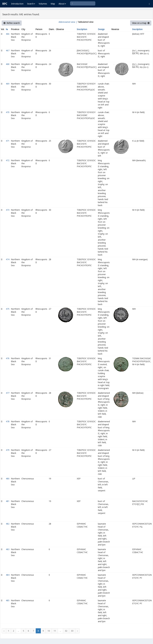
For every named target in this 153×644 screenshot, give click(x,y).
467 (8, 50)
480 (8, 479)
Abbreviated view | (68, 22)
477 (8, 393)
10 (49, 631)
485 (8, 600)
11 (55, 631)
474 (8, 259)
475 (8, 309)
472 (8, 160)
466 (8, 34)
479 (8, 450)
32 (66, 631)
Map (53, 4)
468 (8, 64)
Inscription (82, 29)
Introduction (17, 4)
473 (8, 210)
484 (8, 575)
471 (8, 141)
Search (31, 4)
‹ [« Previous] (4, 631)
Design (101, 29)
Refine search (12, 23)
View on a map (141, 23)
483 (8, 549)
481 (8, 501)
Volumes (43, 4)
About (62, 4)
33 (72, 631)
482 (8, 524)
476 (8, 358)
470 (8, 112)
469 (8, 84)
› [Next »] (77, 631)
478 (8, 421)
